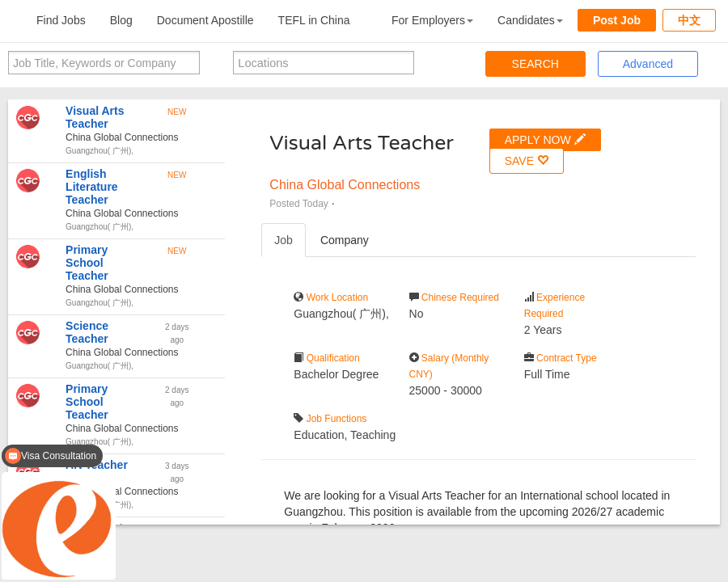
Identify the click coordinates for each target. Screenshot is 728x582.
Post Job (617, 20)
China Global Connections (345, 185)
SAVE (527, 160)
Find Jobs (61, 20)
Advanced (648, 64)
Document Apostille (205, 20)
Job (284, 240)
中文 (689, 20)
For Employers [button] (432, 20)
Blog (121, 20)
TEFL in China (314, 20)
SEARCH (535, 64)
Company (345, 240)
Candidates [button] (530, 20)
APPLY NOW (545, 139)
